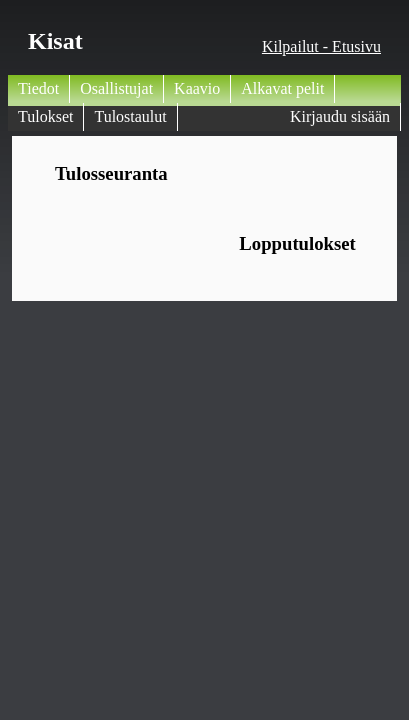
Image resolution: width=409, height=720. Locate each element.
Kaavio (197, 88)
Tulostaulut (130, 116)
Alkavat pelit (282, 88)
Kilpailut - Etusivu (321, 46)
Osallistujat (116, 88)
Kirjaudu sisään (340, 116)
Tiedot (38, 88)
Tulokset (45, 116)
